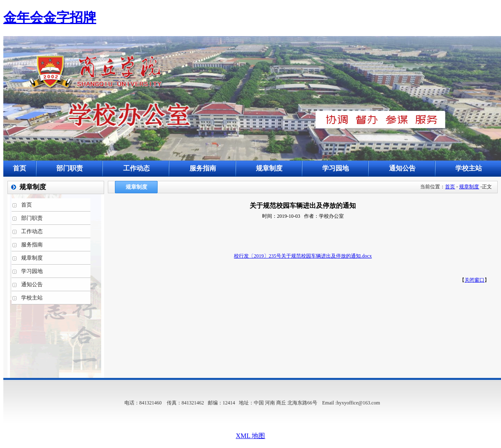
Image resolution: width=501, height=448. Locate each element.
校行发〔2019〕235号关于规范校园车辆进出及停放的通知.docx (303, 256)
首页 (450, 187)
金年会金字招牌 (50, 17)
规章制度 (469, 187)
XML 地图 (251, 436)
